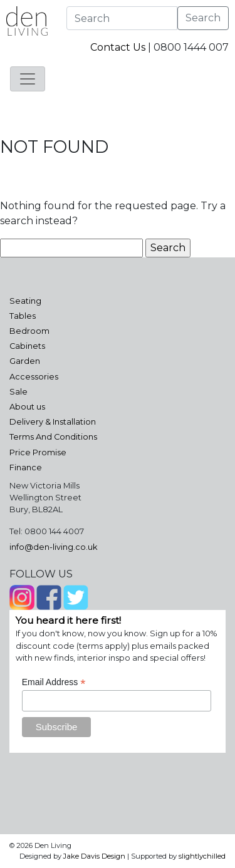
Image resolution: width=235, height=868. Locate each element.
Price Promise (38, 452)
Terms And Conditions (53, 437)
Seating (25, 301)
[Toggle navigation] (28, 79)
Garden (25, 361)
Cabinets (27, 346)
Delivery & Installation (53, 422)
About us (27, 407)
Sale (18, 392)
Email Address (54, 682)
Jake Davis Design (94, 856)
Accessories (34, 377)
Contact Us (118, 47)
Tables (23, 316)
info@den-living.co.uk (53, 547)
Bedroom (29, 331)
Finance (26, 468)
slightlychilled (202, 856)
